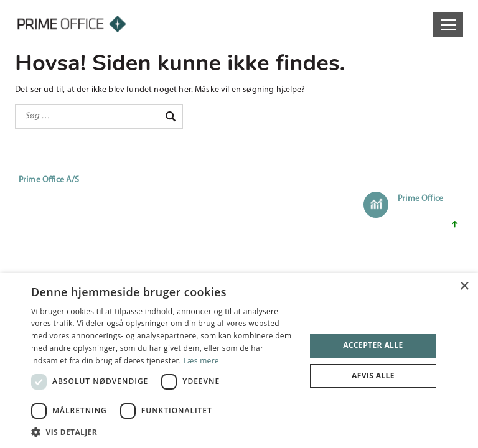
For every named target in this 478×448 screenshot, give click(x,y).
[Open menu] (448, 25)
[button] (164, 432)
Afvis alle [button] (373, 376)
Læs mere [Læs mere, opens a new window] (201, 361)
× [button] (464, 287)
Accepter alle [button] (373, 345)
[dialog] (239, 361)
